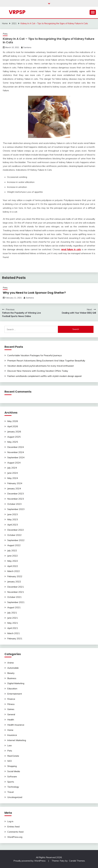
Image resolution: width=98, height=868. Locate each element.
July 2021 (12, 613)
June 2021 (13, 618)
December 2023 (16, 494)
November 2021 (16, 592)
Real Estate (13, 756)
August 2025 (14, 437)
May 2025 (13, 442)
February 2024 (15, 483)
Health (11, 720)
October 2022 (14, 535)
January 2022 (14, 582)
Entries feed (13, 827)
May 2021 (13, 623)
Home (10, 730)
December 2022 (16, 530)
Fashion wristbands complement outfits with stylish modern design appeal (44, 376)
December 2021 (16, 587)
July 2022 (12, 550)
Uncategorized (15, 797)
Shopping (12, 766)
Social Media (14, 771)
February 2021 (15, 638)
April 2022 (13, 566)
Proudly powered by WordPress (30, 861)
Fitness (11, 704)
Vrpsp (17, 12)
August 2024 (14, 463)
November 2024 (16, 452)
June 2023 (13, 514)
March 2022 (14, 571)
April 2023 (13, 525)
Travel (10, 792)
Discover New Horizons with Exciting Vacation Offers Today (38, 371)
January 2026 (14, 432)
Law (10, 745)
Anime (11, 663)
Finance (11, 699)
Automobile (13, 668)
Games (11, 709)
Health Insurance (16, 725)
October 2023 (14, 504)
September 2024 (16, 457)
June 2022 (13, 556)
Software (12, 776)
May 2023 (13, 519)
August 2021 (14, 607)
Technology (13, 787)
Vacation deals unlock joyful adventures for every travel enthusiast (41, 366)
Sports (11, 782)
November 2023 (16, 499)
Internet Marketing (17, 740)
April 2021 (13, 628)
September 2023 (16, 509)
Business (12, 678)
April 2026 (13, 426)
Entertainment (15, 694)
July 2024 (12, 468)
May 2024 (13, 478)
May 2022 (13, 561)
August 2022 (14, 545)
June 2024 (13, 473)
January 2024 (14, 488)
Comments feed (15, 832)
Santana (27, 47)
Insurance (12, 735)
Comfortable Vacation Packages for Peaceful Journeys (35, 355)
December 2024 (16, 447)
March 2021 (14, 633)
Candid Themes (77, 861)
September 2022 (16, 540)
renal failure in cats (71, 249)
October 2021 (14, 597)
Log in (10, 821)
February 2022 (15, 576)
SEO (10, 761)
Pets (5, 34)
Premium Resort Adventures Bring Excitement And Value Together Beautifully (46, 361)
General (11, 714)
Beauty (11, 673)
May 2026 (13, 421)
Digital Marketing (16, 683)
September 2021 (16, 602)
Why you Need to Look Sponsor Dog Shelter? (34, 293)
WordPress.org (15, 837)
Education (12, 688)
